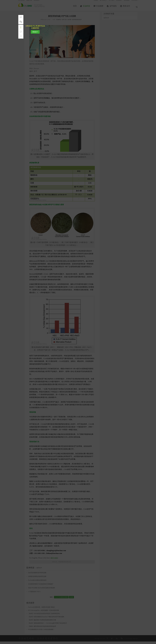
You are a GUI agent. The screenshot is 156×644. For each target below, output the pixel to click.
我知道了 (35, 32)
